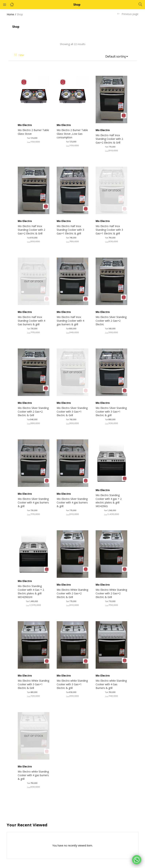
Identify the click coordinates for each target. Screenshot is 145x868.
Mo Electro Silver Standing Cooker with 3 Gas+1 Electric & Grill (72, 412)
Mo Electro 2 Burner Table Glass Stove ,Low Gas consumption (72, 134)
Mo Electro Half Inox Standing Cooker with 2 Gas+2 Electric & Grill (109, 139)
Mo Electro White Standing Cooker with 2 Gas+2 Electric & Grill (72, 593)
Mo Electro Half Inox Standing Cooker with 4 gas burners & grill (70, 321)
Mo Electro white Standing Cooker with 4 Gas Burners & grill (111, 684)
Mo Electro (25, 125)
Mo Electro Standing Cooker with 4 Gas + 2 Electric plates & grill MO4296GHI (31, 592)
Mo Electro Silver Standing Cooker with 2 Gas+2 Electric (111, 321)
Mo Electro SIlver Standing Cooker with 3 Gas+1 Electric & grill (111, 412)
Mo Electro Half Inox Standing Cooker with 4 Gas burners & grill (31, 321)
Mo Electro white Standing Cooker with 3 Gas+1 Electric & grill (72, 684)
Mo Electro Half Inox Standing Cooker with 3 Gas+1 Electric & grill (70, 230)
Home (10, 14)
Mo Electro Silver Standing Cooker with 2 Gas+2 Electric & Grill (33, 412)
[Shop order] (115, 56)
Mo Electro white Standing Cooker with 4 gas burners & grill (33, 775)
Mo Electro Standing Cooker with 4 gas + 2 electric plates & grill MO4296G (109, 501)
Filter (19, 55)
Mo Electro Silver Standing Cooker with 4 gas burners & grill (33, 502)
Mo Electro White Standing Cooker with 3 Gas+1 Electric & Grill (33, 684)
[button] (116, 55)
